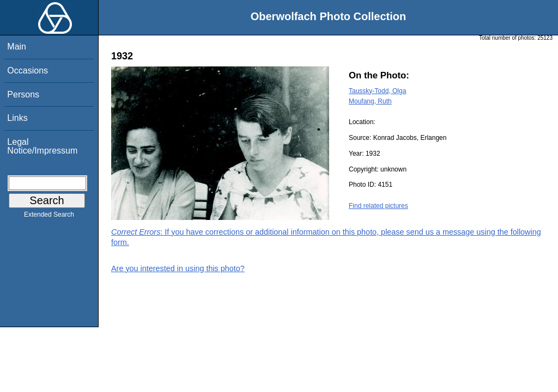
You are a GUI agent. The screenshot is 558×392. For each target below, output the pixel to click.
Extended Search (49, 217)
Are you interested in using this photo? (178, 268)
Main (17, 47)
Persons (23, 94)
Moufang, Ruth (370, 101)
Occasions (28, 71)
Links (17, 118)
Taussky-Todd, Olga (377, 91)
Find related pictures (378, 206)
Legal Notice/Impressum (42, 146)
